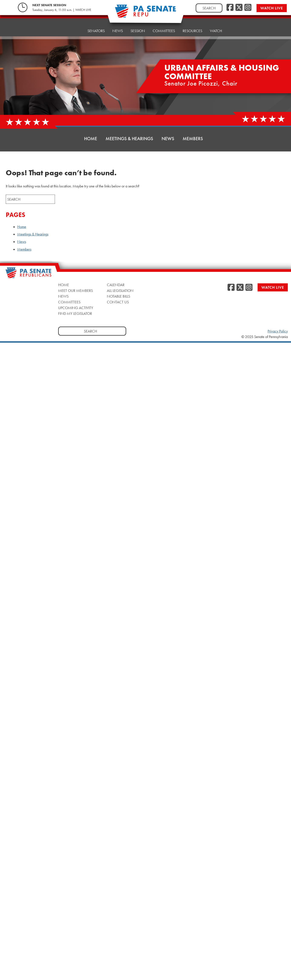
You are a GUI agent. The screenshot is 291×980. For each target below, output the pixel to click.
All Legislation (120, 290)
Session (138, 24)
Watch (216, 21)
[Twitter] (239, 7)
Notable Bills (118, 296)
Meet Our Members (75, 290)
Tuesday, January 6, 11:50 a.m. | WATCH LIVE (62, 9)
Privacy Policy (278, 331)
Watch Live (273, 7)
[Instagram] (248, 7)
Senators (96, 26)
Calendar (116, 285)
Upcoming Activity (76, 308)
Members (193, 139)
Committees (69, 302)
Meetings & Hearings (129, 139)
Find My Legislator (75, 313)
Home (74, 27)
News (118, 25)
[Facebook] (230, 7)
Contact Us (118, 302)
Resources (192, 22)
